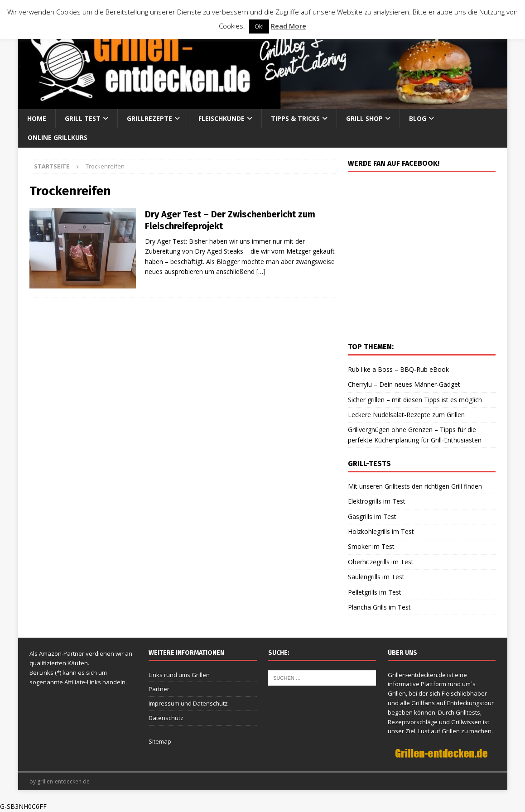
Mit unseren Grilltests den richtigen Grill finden (415, 486)
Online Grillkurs (58, 137)
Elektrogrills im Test (377, 501)
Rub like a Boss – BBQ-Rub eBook (398, 369)
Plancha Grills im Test (379, 607)
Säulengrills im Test (376, 577)
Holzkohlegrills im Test (381, 531)
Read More (289, 26)
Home (37, 118)
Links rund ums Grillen (179, 675)
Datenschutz (166, 718)
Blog (418, 118)
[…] (261, 271)
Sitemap (160, 741)
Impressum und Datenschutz (188, 703)
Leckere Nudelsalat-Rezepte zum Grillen (406, 415)
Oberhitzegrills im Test (381, 562)
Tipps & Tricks (295, 118)
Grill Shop (364, 118)
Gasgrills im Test (372, 517)
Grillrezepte (149, 118)
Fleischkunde (222, 118)
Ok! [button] (259, 26)
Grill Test (83, 118)
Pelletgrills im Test (375, 592)
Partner (159, 689)
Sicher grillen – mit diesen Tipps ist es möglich (415, 400)
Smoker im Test (371, 546)
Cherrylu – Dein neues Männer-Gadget (404, 384)
